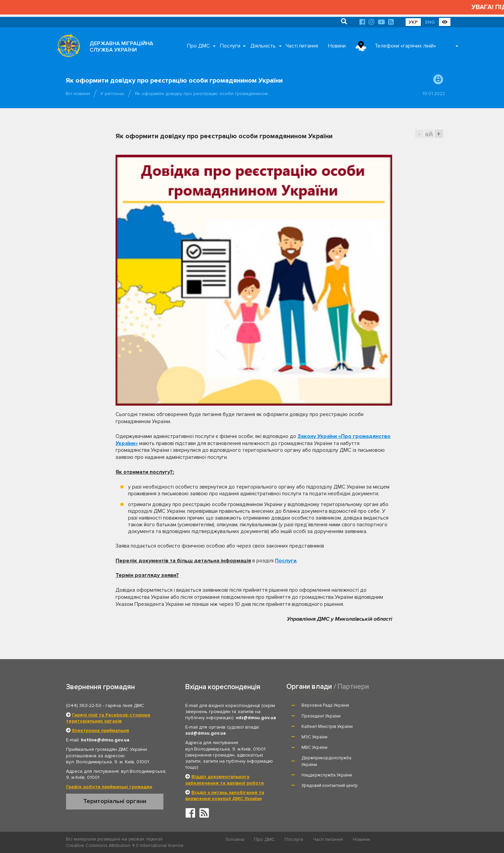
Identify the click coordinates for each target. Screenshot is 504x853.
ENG (430, 22)
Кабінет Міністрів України (327, 716)
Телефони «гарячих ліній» (405, 46)
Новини (337, 46)
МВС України (315, 727)
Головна (235, 839)
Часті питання (302, 46)
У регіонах (112, 94)
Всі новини (78, 94)
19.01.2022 (434, 94)
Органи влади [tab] (309, 686)
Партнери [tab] (353, 686)
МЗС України (391, 716)
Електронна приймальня (101, 730)
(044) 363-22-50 (84, 705)
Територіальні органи (115, 801)
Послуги (230, 46)
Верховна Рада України (326, 705)
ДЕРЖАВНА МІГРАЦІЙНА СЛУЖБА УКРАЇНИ (121, 47)
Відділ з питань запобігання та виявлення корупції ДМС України (225, 796)
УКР (413, 22)
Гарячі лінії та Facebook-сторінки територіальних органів (108, 718)
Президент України (397, 705)
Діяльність (263, 46)
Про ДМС (198, 46)
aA (429, 134)
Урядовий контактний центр (406, 743)
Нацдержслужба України (327, 743)
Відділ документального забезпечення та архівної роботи (225, 780)
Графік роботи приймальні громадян (109, 787)
